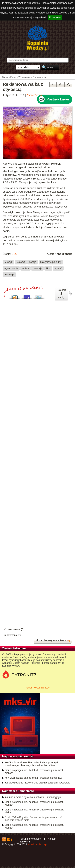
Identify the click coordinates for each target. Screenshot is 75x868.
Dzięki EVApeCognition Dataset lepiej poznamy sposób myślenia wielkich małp (34, 819)
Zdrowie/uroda (34, 95)
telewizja (38, 268)
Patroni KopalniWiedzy (37, 688)
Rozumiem (55, 18)
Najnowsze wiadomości (18, 756)
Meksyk (8, 262)
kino (48, 268)
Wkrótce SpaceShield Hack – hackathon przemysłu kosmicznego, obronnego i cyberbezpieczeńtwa (32, 764)
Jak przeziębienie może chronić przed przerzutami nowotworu (37, 783)
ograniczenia (11, 268)
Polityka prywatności (30, 839)
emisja (25, 268)
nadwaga (9, 275)
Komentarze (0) (14, 629)
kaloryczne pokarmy (51, 262)
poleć (70, 293)
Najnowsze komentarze (18, 791)
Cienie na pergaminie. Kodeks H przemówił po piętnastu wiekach (34, 772)
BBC (14, 254)
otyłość (58, 268)
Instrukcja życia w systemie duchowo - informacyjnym (33, 797)
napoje (33, 262)
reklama (21, 262)
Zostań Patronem (14, 648)
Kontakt (52, 839)
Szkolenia (25, 842)
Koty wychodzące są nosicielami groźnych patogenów (33, 778)
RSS (9, 839)
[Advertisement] (37, 423)
